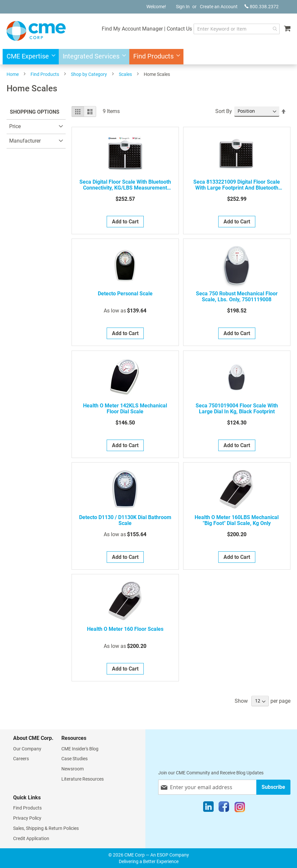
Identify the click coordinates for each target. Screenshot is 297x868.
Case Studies (74, 759)
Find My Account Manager (125, 29)
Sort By (224, 111)
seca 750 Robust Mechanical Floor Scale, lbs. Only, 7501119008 (237, 297)
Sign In (183, 7)
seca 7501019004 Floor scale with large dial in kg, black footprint (237, 409)
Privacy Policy (27, 818)
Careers (21, 759)
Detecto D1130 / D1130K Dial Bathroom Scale (125, 520)
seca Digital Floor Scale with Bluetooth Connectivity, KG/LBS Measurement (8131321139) (125, 185)
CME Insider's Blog (80, 749)
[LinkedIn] (208, 808)
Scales (125, 74)
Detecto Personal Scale (125, 294)
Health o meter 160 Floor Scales (125, 629)
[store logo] (36, 31)
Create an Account (219, 7)
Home (13, 74)
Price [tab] (15, 126)
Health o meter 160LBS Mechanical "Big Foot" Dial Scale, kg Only (237, 520)
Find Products (45, 74)
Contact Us (172, 29)
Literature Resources (83, 779)
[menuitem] (29, 57)
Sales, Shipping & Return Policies (46, 828)
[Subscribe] (273, 787)
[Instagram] (240, 808)
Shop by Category (89, 74)
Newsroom (73, 769)
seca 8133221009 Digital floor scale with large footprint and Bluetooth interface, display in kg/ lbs (237, 185)
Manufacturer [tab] (25, 141)
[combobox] (233, 29)
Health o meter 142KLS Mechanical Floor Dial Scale (125, 409)
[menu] (148, 57)
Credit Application (31, 838)
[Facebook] (224, 808)
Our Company (27, 749)
